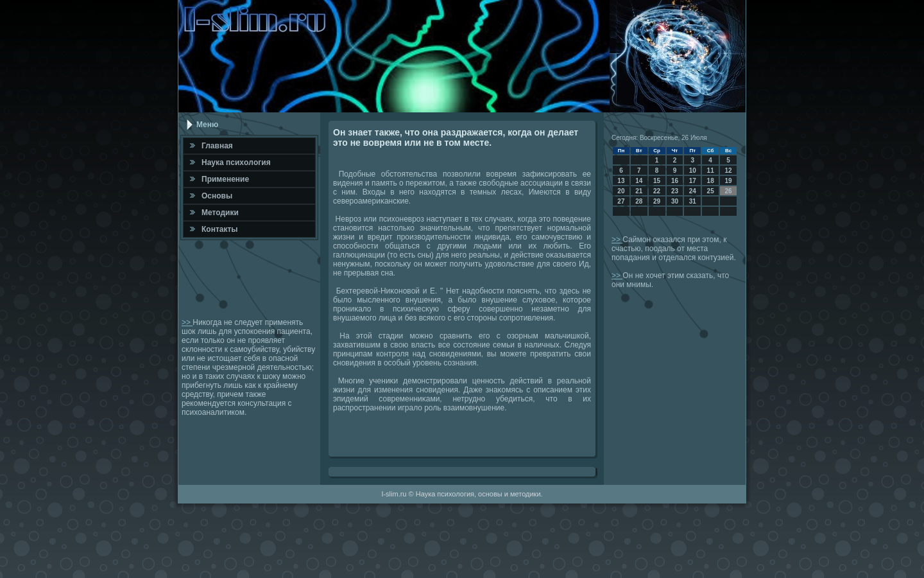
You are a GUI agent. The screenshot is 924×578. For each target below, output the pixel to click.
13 (621, 181)
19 (728, 181)
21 (639, 191)
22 (657, 191)
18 (711, 181)
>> (187, 322)
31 (693, 201)
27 (621, 201)
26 (728, 191)
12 (728, 171)
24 (693, 191)
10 (693, 171)
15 (657, 181)
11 (711, 171)
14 (639, 181)
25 (711, 191)
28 (639, 201)
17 (693, 181)
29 (657, 201)
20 (621, 191)
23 (675, 191)
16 (675, 181)
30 (675, 201)
